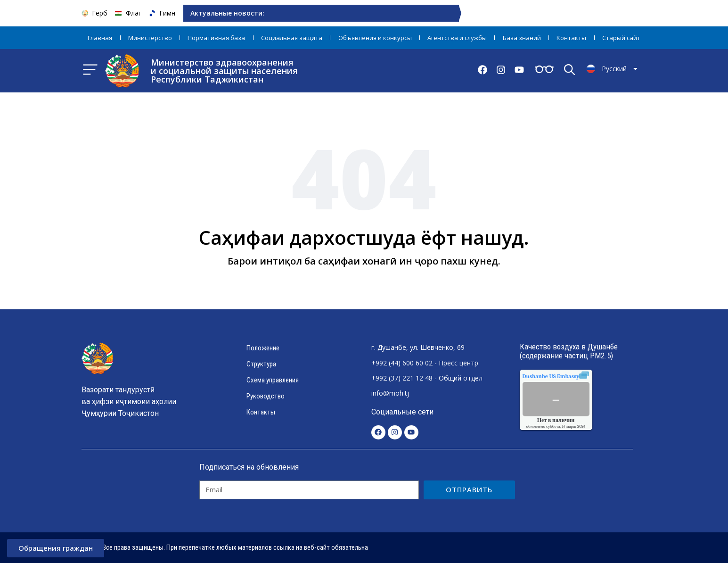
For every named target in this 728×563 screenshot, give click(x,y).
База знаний (522, 38)
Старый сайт (621, 38)
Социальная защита (292, 38)
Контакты (571, 38)
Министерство (150, 38)
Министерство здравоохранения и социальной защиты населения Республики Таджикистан (224, 71)
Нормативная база (216, 38)
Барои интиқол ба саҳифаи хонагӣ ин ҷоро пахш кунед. (364, 261)
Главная (100, 38)
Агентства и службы (457, 38)
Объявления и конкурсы (375, 38)
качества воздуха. (573, 376)
